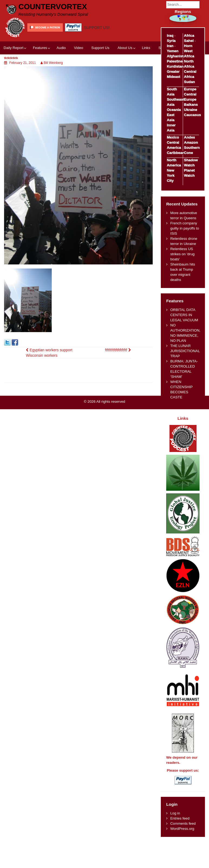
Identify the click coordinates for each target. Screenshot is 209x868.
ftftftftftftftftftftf (118, 350)
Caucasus (192, 115)
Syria (171, 41)
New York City (171, 176)
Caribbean (176, 153)
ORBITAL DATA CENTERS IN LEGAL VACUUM (184, 315)
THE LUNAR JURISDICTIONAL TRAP (185, 351)
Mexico (173, 137)
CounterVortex (53, 7)
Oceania (174, 110)
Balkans (191, 105)
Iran (170, 46)
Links (146, 48)
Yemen (173, 51)
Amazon (191, 143)
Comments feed (183, 823)
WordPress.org (182, 829)
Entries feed (180, 818)
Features (40, 48)
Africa (189, 36)
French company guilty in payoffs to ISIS (185, 228)
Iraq (170, 36)
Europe (190, 89)
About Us (125, 48)
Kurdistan (175, 66)
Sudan (189, 82)
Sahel (189, 41)
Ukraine (190, 110)
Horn (188, 46)
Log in (175, 813)
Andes (189, 137)
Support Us (100, 48)
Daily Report (13, 48)
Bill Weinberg (53, 63)
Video (79, 48)
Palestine (175, 61)
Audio (61, 48)
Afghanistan (177, 56)
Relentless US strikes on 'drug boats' (182, 254)
